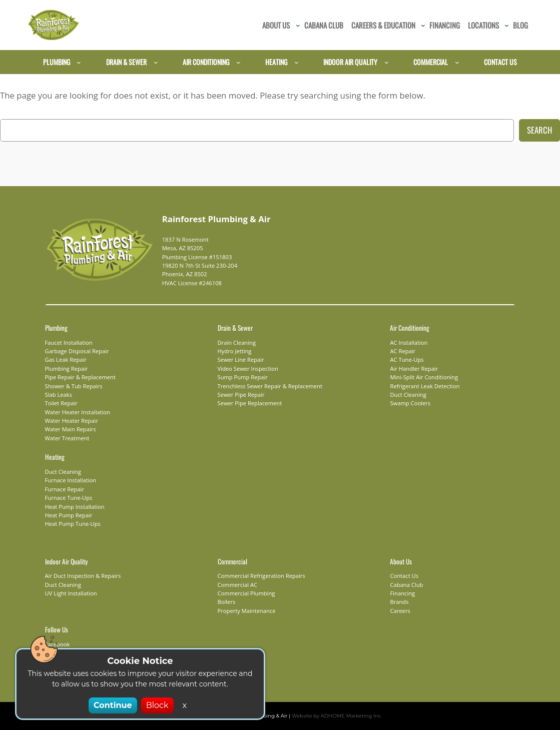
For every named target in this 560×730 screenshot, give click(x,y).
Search (539, 130)
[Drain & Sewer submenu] (156, 62)
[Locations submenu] (507, 25)
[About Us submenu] (298, 25)
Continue (114, 705)
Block (155, 705)
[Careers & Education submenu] (423, 25)
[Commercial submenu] (457, 62)
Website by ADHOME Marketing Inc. (331, 716)
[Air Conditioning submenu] (238, 62)
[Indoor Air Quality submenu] (387, 62)
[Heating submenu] (297, 62)
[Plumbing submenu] (79, 62)
